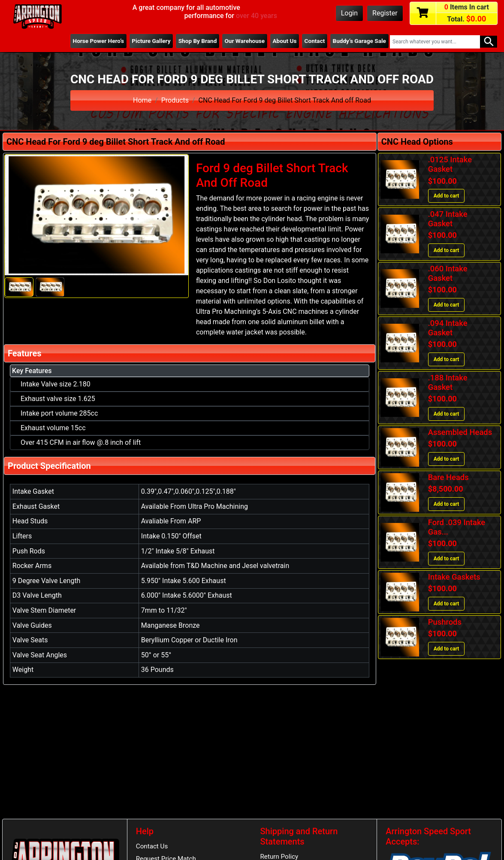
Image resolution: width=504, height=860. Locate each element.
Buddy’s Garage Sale (359, 41)
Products (175, 100)
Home (142, 100)
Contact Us (152, 846)
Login (349, 13)
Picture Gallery (151, 41)
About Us (284, 41)
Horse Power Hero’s (99, 41)
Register (385, 13)
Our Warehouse (244, 41)
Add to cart (447, 196)
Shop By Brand (198, 41)
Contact (315, 41)
